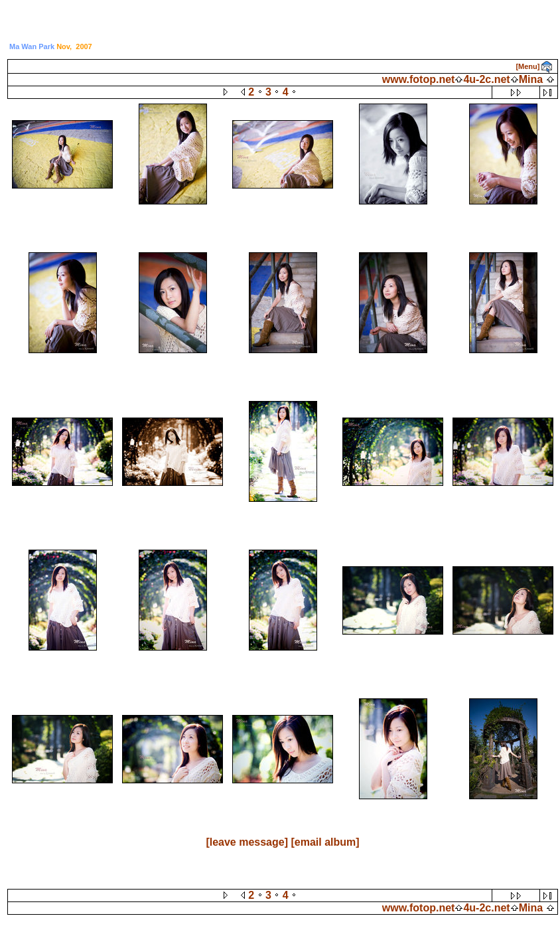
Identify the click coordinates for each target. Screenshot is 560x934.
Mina (531, 79)
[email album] (325, 842)
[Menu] (527, 66)
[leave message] (247, 842)
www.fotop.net (419, 79)
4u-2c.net (486, 79)
